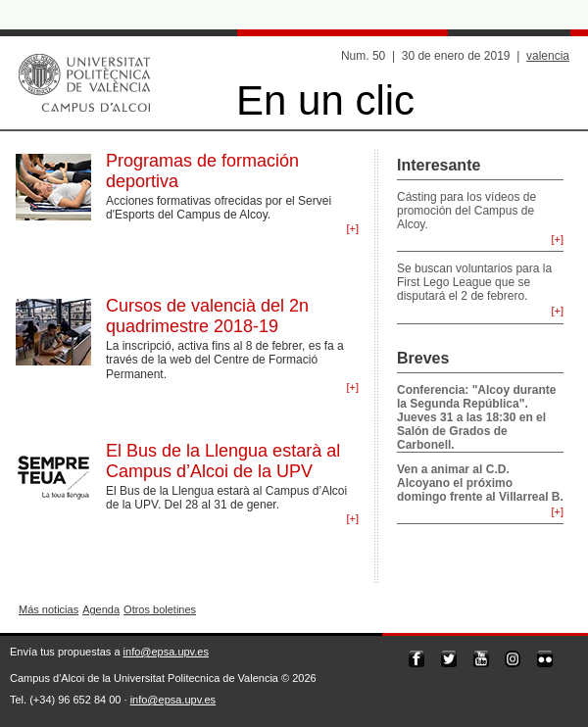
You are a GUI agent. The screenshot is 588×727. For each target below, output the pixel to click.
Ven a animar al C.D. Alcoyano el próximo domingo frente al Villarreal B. (480, 483)
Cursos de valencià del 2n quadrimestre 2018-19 (207, 316)
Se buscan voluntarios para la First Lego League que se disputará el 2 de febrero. (474, 282)
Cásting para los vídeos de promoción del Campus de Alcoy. (466, 211)
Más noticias (49, 609)
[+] (352, 228)
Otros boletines (160, 609)
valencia (548, 56)
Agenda (101, 609)
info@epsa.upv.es (166, 652)
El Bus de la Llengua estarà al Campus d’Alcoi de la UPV (223, 461)
